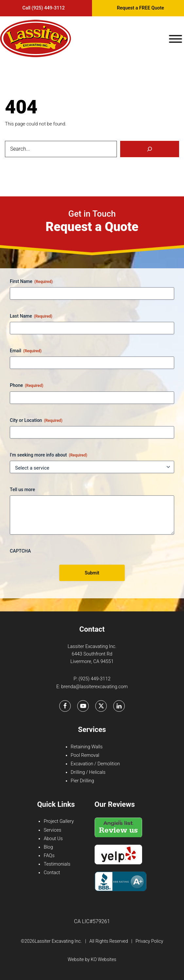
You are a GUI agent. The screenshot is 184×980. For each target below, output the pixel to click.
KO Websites (103, 959)
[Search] (150, 149)
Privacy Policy (149, 941)
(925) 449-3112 (94, 679)
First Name (31, 282)
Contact (52, 873)
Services (52, 830)
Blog (48, 847)
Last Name (31, 316)
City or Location (36, 421)
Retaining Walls (87, 747)
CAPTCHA (20, 551)
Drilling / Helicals (88, 772)
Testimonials (57, 864)
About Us (53, 839)
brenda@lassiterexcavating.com (94, 687)
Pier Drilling (83, 781)
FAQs (49, 856)
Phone (27, 386)
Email (26, 351)
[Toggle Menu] (175, 39)
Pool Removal (85, 755)
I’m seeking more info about (48, 455)
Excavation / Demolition (95, 764)
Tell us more (22, 490)
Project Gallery (59, 821)
